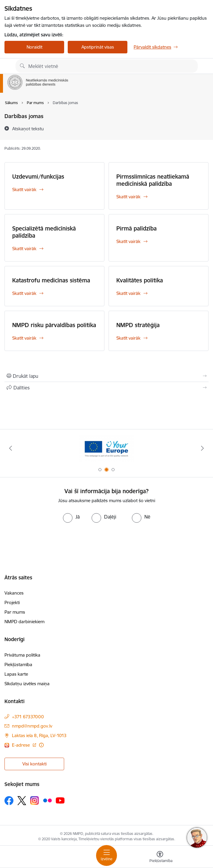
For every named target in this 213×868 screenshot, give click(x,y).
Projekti (12, 602)
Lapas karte (16, 674)
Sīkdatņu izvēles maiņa (27, 684)
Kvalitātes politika (140, 280)
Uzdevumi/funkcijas (38, 177)
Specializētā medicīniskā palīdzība (44, 232)
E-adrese (21, 745)
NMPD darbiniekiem (24, 622)
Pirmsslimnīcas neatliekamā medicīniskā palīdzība (153, 180)
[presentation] (106, 540)
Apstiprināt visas (98, 47)
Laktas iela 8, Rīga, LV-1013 (39, 735)
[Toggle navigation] (106, 855)
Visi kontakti (34, 764)
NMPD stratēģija (138, 325)
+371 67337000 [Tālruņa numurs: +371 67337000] (28, 717)
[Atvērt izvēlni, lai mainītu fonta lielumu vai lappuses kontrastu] (160, 858)
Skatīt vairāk (24, 189)
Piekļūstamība (18, 664)
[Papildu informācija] (41, 745)
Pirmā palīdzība (136, 228)
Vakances (14, 593)
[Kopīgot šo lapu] (106, 388)
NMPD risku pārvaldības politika (54, 325)
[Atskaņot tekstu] (28, 129)
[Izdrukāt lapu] (106, 376)
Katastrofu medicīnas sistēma (51, 280)
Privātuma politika (22, 655)
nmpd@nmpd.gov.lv (32, 726)
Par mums (15, 612)
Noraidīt (34, 47)
